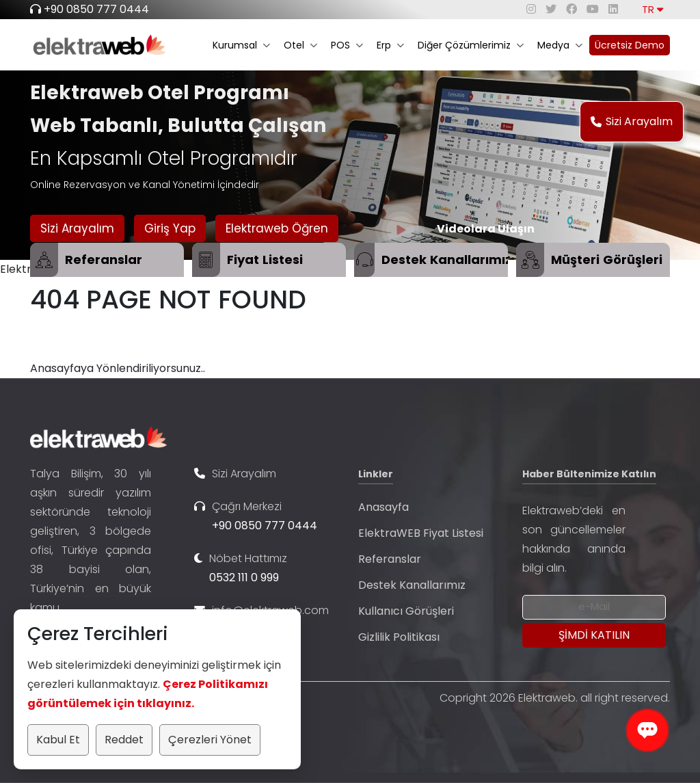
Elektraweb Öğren (277, 228)
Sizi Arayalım (632, 121)
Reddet (124, 740)
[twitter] (551, 9)
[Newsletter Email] (594, 607)
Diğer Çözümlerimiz (471, 45)
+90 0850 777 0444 (96, 9)
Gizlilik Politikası (399, 637)
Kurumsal (241, 45)
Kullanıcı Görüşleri (406, 611)
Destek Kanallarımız (412, 585)
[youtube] (593, 9)
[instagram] (531, 9)
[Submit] (594, 635)
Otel (300, 45)
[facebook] (571, 9)
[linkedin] (613, 9)
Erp (390, 45)
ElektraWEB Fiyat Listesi (421, 533)
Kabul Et (58, 740)
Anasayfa (383, 507)
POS (347, 45)
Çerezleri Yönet (210, 740)
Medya (560, 45)
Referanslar (390, 559)
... (65, 608)
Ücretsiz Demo (630, 45)
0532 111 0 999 (244, 578)
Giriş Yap (170, 228)
